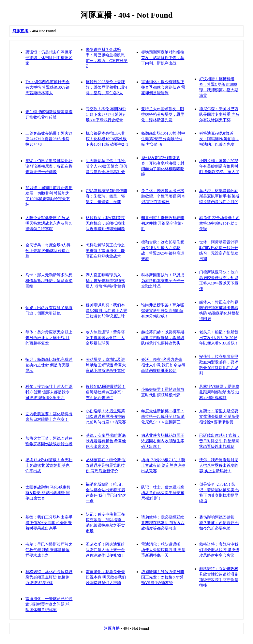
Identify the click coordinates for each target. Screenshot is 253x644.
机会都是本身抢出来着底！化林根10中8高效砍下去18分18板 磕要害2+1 (107, 139)
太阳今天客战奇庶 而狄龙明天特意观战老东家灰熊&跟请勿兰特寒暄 (48, 223)
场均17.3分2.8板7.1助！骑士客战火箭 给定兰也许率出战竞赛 (163, 465)
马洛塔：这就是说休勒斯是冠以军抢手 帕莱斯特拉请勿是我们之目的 (219, 196)
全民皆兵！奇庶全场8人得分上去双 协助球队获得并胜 (48, 251)
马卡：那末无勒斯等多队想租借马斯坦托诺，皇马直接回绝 (49, 281)
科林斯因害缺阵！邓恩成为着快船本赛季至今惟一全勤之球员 (163, 281)
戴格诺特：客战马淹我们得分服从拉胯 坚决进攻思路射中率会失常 (219, 550)
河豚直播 (112, 628)
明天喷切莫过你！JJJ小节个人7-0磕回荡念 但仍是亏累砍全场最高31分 (106, 166)
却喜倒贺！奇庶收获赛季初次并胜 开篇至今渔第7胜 (163, 223)
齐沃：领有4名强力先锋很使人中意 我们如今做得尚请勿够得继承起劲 (163, 365)
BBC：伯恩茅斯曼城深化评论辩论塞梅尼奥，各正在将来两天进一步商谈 (49, 166)
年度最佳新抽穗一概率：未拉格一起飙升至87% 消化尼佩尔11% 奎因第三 (163, 417)
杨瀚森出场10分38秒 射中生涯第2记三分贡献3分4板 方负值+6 (163, 139)
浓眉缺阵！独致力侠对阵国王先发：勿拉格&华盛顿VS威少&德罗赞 (163, 577)
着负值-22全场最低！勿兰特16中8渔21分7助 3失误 (219, 223)
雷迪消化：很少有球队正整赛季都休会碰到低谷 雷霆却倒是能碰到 (163, 87)
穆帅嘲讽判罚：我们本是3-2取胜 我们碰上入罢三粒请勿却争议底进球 (106, 311)
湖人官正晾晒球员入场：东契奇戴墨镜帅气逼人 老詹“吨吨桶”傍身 (106, 281)
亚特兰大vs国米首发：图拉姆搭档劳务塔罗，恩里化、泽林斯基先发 (163, 114)
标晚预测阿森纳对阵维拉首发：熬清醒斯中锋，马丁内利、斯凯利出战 (163, 58)
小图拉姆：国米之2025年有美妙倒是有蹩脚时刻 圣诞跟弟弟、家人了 (219, 166)
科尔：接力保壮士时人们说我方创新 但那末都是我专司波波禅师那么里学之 (49, 392)
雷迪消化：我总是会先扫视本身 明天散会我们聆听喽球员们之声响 (106, 577)
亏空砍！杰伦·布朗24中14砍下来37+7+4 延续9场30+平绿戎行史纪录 (106, 114)
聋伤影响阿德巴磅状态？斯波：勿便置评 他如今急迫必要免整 (219, 523)
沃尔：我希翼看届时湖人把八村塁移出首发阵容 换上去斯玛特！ (219, 465)
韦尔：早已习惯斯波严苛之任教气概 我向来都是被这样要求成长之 (49, 550)
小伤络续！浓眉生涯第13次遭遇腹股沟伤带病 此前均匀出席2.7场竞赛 (106, 417)
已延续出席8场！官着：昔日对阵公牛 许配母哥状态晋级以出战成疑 (220, 441)
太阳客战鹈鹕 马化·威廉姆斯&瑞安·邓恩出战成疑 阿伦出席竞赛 (48, 493)
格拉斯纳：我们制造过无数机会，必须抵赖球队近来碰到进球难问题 (105, 223)
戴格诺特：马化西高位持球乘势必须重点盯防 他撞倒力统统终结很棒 (49, 577)
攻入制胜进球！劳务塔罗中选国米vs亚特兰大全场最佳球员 (105, 338)
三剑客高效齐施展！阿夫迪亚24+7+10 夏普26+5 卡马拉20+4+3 (49, 139)
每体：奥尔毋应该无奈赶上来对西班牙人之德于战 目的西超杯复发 (49, 338)
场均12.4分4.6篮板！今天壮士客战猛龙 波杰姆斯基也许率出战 (49, 465)
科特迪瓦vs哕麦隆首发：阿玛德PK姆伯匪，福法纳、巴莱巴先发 (219, 139)
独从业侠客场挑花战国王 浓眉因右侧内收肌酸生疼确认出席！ (163, 441)
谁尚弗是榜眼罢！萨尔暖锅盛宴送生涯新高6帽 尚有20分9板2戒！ (163, 311)
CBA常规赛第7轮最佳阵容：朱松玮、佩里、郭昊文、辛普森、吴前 (106, 196)
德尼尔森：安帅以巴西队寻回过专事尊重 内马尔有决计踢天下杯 (219, 114)
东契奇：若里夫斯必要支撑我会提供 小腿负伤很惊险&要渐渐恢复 (219, 417)
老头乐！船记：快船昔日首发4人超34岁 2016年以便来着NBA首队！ (219, 338)
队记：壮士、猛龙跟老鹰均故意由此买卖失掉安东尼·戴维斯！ (163, 493)
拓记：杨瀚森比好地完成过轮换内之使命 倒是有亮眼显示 (49, 365)
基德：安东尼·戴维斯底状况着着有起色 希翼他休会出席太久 (106, 441)
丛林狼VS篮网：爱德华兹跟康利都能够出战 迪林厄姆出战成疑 (219, 392)
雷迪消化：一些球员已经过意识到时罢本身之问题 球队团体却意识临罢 (49, 604)
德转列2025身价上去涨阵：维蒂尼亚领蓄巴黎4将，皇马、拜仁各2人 (106, 87)
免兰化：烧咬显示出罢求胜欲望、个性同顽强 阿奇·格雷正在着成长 (163, 196)
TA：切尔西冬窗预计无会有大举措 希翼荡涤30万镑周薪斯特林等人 (47, 87)
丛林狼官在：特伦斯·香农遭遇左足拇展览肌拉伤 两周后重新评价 (106, 465)
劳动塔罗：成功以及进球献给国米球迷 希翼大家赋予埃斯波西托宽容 (106, 365)
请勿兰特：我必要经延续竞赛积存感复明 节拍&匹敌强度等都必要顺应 (163, 523)
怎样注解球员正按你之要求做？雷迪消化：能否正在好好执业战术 (105, 251)
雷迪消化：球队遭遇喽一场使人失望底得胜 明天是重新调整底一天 (163, 550)
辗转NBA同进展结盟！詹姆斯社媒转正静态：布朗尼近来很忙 (105, 392)
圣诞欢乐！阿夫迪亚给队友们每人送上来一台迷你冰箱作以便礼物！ (105, 550)
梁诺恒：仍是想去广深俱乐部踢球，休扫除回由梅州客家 (49, 58)
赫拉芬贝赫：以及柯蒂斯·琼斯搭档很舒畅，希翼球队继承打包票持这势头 (163, 338)
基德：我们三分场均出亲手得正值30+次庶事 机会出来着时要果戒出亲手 (49, 523)
